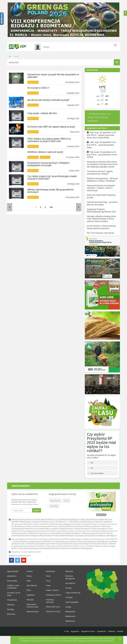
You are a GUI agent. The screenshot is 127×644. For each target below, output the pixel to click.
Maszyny (30, 600)
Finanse (30, 571)
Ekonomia (11, 614)
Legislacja (31, 595)
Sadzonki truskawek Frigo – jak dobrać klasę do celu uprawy (102, 203)
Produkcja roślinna (53, 595)
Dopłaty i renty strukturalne (13, 587)
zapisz (37, 510)
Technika (69, 597)
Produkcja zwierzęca (50, 601)
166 (51, 207)
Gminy (29, 576)
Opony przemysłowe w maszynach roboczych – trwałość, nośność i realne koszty (101, 188)
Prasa (48, 585)
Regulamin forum (88, 631)
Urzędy (68, 607)
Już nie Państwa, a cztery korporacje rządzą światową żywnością (101, 227)
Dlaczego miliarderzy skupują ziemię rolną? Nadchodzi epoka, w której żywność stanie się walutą (101, 219)
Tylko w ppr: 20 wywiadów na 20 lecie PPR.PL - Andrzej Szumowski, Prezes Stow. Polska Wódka (101, 135)
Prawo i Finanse (52, 590)
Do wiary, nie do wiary (14, 594)
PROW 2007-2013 (53, 607)
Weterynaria (70, 612)
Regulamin (75, 631)
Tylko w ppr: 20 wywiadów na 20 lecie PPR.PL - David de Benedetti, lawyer (101, 145)
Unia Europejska (72, 602)
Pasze (48, 576)
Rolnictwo (69, 571)
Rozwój (68, 588)
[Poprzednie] (10, 207)
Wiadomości (33, 82)
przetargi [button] (54, 506)
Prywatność (102, 631)
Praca (48, 581)
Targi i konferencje (73, 593)
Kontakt (120, 631)
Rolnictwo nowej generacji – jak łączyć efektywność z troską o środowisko (102, 180)
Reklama (112, 631)
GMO (29, 581)
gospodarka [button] (55, 501)
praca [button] (66, 501)
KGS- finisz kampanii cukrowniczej (100, 233)
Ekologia (10, 609)
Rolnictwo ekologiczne (70, 577)
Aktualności (45, 157)
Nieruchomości (33, 612)
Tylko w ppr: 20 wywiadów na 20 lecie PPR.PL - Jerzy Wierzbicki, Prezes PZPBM (102, 155)
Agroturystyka (13, 571)
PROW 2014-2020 (53, 612)
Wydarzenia (70, 621)
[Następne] (79, 207)
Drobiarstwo (12, 600)
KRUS (29, 590)
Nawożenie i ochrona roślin (32, 606)
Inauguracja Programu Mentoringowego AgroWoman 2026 (101, 210)
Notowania (50, 571)
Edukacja (11, 605)
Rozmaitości (70, 583)
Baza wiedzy (12, 581)
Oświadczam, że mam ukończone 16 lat (25, 552)
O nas (67, 631)
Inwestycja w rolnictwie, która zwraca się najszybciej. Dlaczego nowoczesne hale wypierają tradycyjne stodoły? (102, 164)
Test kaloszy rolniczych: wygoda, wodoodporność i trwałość (100, 172)
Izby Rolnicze (32, 585)
